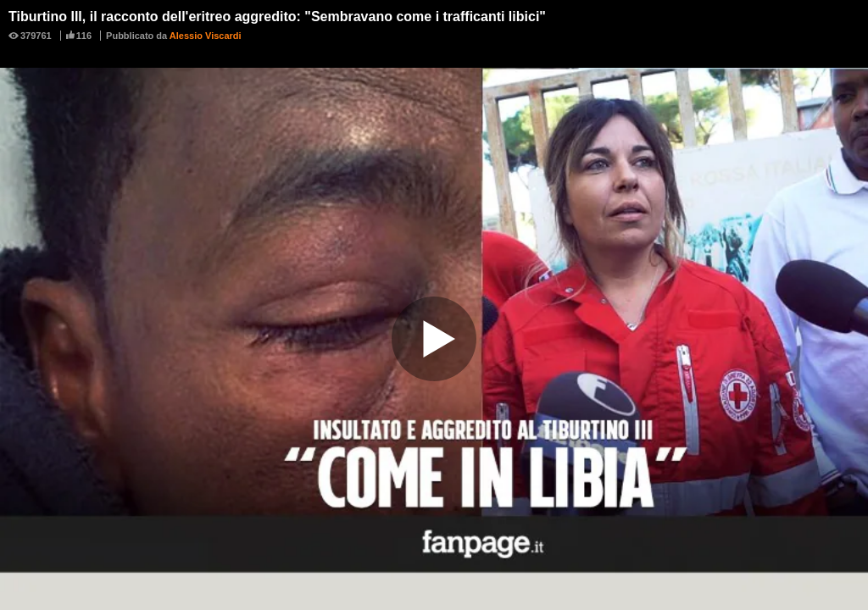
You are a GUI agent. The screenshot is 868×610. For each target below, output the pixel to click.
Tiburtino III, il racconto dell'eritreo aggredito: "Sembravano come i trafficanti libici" (277, 17)
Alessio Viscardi (206, 36)
